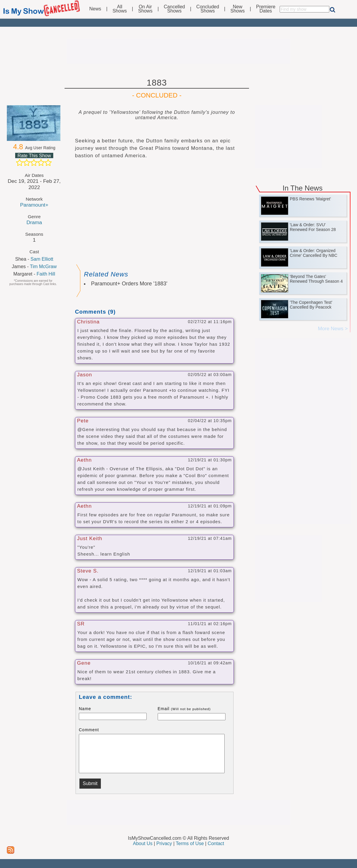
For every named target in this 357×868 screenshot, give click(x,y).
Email (184, 709)
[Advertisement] (178, 51)
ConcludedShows (208, 9)
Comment (89, 730)
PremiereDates (266, 9)
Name (85, 709)
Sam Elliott (42, 259)
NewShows (238, 9)
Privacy (164, 843)
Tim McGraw (43, 266)
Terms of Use (190, 843)
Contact (216, 843)
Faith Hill (46, 274)
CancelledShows (174, 9)
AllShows (120, 9)
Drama (34, 222)
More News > (333, 329)
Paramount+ (34, 205)
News (95, 9)
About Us (143, 843)
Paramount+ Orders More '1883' (129, 284)
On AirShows (145, 9)
